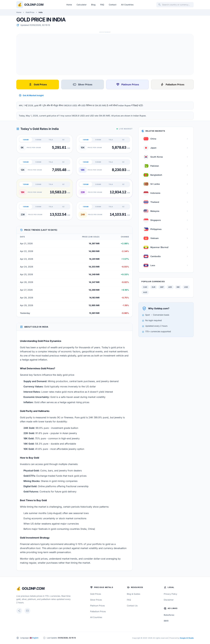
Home (69, 5)
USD (186, 287)
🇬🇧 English (34, 638)
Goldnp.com (34, 5)
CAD (145, 287)
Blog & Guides (134, 594)
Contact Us (132, 606)
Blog (93, 5)
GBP (162, 287)
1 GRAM (26, 140)
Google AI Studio (187, 638)
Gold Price (30, 12)
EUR (154, 287)
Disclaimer (169, 600)
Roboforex (169, 615)
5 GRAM (38, 140)
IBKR (166, 621)
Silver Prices (83, 84)
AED (170, 287)
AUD (145, 292)
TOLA (51, 140)
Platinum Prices (128, 84)
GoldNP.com (33, 588)
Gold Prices (38, 84)
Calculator (82, 5)
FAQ (102, 5)
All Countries (127, 5)
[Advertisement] (104, 54)
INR (178, 287)
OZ (63, 140)
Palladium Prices (172, 84)
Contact (113, 5)
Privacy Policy (170, 594)
